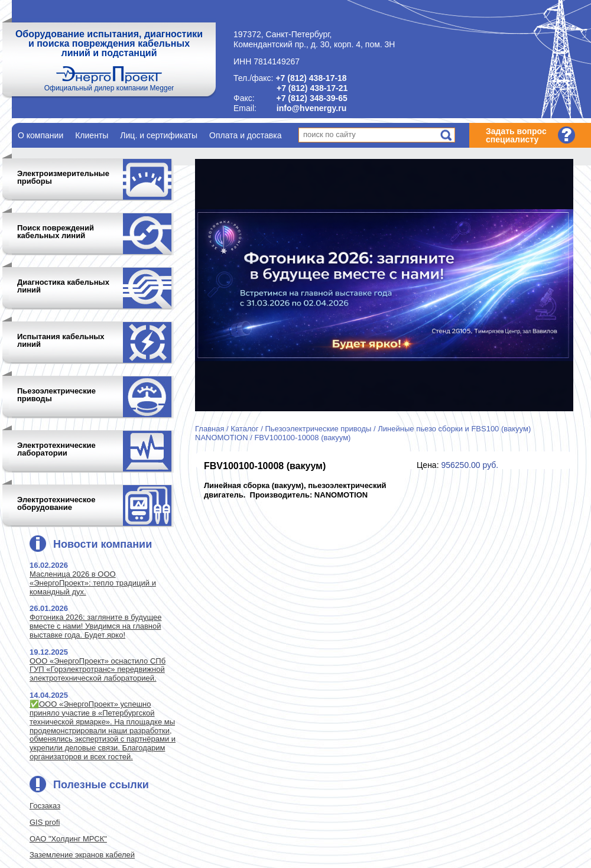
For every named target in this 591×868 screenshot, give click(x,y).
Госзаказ (45, 806)
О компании (40, 135)
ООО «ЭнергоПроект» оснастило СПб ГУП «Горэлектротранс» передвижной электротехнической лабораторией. (98, 670)
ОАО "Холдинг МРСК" (68, 839)
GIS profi (45, 822)
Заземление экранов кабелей (82, 855)
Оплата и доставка (245, 135)
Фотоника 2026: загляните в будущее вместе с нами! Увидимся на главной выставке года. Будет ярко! (95, 626)
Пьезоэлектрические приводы (318, 429)
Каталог (244, 429)
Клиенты (92, 135)
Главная (210, 429)
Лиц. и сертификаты (159, 135)
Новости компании (103, 544)
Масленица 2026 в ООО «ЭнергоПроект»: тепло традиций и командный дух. (93, 583)
